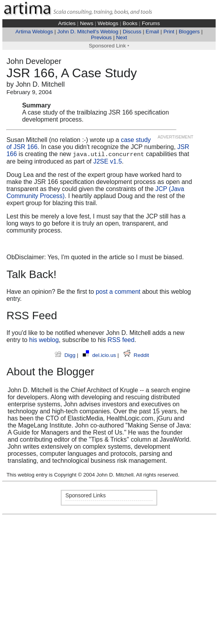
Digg (66, 355)
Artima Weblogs (34, 32)
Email (153, 32)
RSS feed (121, 340)
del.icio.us (100, 355)
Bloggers (189, 32)
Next (122, 37)
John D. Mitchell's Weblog (88, 32)
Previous (101, 37)
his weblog (44, 340)
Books (130, 23)
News (87, 23)
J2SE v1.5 (108, 161)
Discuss (132, 32)
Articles (67, 23)
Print (169, 32)
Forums (151, 23)
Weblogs (108, 23)
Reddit (136, 355)
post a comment (118, 292)
